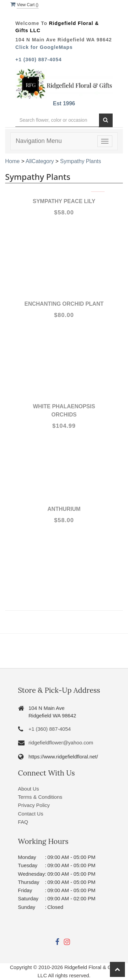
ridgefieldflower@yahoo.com (61, 743)
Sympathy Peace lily (64, 201)
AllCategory (40, 161)
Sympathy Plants (81, 161)
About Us (29, 789)
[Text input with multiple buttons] (57, 120)
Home (12, 161)
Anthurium (64, 509)
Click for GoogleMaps (44, 47)
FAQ (23, 822)
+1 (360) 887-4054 (39, 59)
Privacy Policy (34, 805)
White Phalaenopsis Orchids (64, 410)
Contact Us (31, 814)
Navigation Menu (39, 141)
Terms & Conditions (40, 797)
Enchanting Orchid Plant (64, 304)
